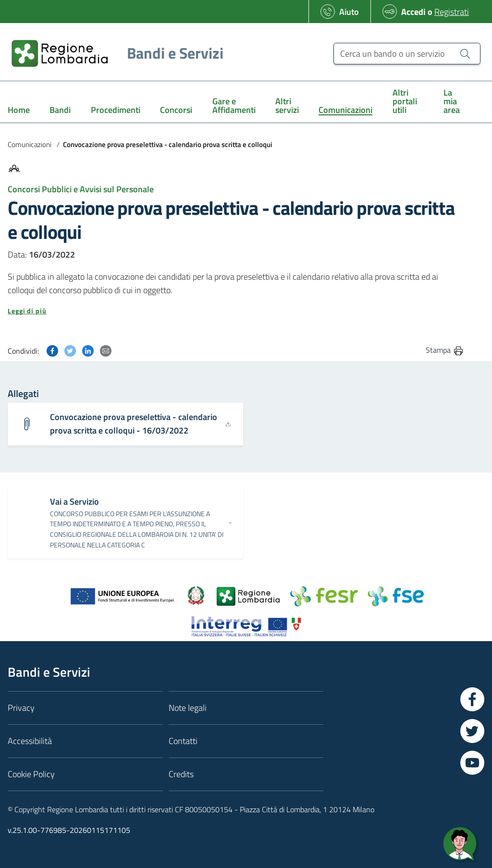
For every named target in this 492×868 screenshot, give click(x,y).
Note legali (188, 708)
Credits (181, 774)
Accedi (413, 12)
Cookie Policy (31, 774)
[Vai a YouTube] (472, 763)
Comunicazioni (30, 144)
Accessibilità (30, 741)
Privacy (21, 708)
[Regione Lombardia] (114, 53)
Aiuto (349, 12)
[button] (236, 311)
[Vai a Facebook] (472, 699)
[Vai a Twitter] (472, 731)
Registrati (452, 12)
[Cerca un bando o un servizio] (407, 54)
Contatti (183, 741)
